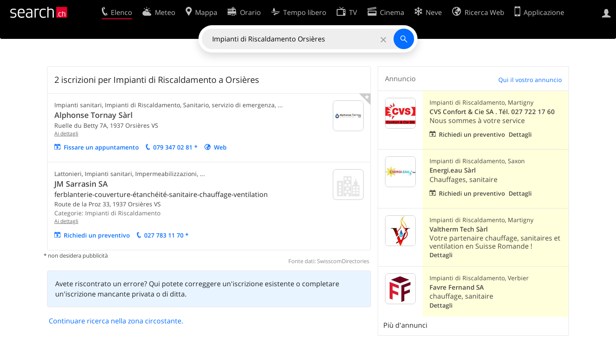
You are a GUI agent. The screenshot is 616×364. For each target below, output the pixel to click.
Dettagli (520, 134)
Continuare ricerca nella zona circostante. (116, 321)
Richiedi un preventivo (97, 235)
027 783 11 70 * (166, 235)
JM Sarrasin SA (81, 184)
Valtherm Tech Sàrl (459, 229)
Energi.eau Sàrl (453, 170)
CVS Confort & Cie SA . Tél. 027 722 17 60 (492, 112)
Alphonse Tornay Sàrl (93, 115)
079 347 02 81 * (175, 147)
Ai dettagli (66, 134)
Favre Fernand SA (457, 287)
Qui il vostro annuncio (530, 80)
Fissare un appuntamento (101, 147)
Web (220, 147)
